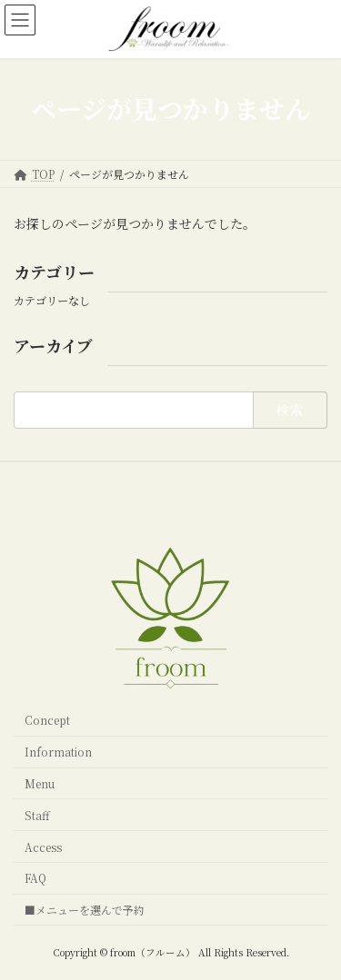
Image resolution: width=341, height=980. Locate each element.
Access (43, 846)
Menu (40, 783)
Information (58, 752)
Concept (47, 720)
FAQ (35, 878)
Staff (37, 814)
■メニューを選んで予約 (85, 910)
